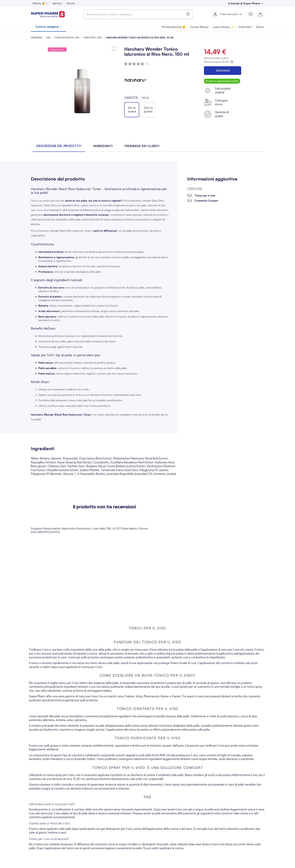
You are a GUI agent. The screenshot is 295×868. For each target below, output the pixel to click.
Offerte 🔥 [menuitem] (39, 3)
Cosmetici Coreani (206, 201)
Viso (49, 38)
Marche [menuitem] (57, 3)
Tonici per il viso (93, 38)
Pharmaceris (151, 696)
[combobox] (138, 14)
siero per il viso (230, 650)
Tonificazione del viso (67, 38)
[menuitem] (48, 27)
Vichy (139, 696)
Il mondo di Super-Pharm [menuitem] (244, 3)
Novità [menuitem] (71, 3)
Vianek (176, 696)
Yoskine (129, 696)
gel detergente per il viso (117, 829)
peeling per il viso (186, 755)
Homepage (37, 38)
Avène (165, 696)
